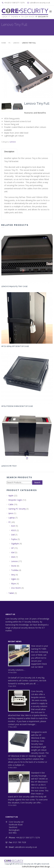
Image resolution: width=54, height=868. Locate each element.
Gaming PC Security (17, 509)
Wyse (14, 584)
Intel (13, 557)
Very (13, 575)
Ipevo (11, 513)
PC (10, 43)
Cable (11, 504)
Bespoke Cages (15, 500)
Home (4, 43)
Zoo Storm (16, 588)
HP (12, 548)
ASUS (14, 530)
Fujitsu (14, 539)
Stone (14, 566)
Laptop (12, 518)
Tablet (11, 593)
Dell (13, 535)
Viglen (14, 579)
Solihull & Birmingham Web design (36, 866)
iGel (13, 552)
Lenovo (16, 43)
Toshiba (15, 570)
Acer (13, 526)
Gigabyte (15, 544)
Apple (11, 496)
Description (9, 151)
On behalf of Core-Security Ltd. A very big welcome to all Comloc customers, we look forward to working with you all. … (27, 681)
